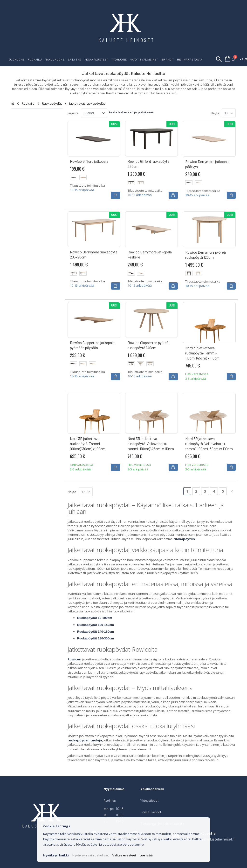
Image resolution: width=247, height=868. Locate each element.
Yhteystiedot (150, 800)
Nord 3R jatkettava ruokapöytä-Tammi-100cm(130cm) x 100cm (88, 444)
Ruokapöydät (52, 104)
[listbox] (94, 178)
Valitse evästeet (124, 855)
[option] (74, 177)
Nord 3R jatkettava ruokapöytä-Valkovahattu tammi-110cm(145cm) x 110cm (151, 444)
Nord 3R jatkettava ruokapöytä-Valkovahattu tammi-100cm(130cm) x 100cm (209, 444)
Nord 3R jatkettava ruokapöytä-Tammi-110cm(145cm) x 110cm (202, 353)
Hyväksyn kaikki (56, 855)
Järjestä (73, 113)
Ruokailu (28, 104)
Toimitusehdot (151, 812)
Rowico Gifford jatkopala (89, 161)
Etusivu (13, 103)
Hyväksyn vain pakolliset (91, 855)
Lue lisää (146, 855)
